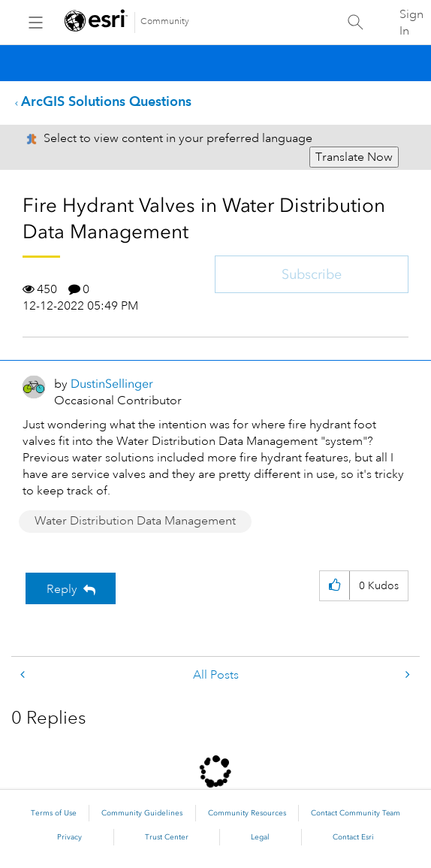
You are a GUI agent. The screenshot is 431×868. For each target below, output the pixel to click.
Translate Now (354, 157)
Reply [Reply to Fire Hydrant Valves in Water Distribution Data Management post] (62, 589)
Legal (260, 837)
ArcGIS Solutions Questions (106, 101)
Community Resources (247, 813)
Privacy (69, 837)
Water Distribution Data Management (135, 521)
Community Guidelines (142, 813)
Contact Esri (353, 837)
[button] (335, 586)
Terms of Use (54, 813)
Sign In (411, 23)
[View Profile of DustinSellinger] (112, 384)
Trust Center (167, 837)
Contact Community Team (356, 813)
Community (165, 21)
